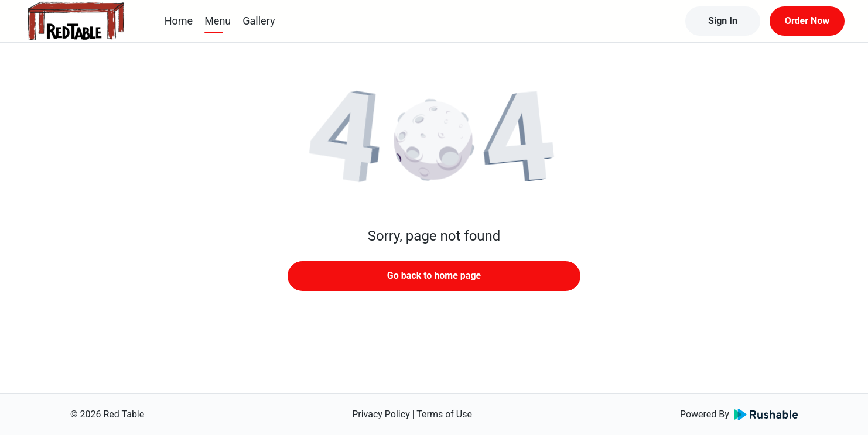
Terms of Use (444, 414)
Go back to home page (434, 275)
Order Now (807, 21)
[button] (434, 141)
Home (179, 21)
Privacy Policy (381, 414)
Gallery (259, 21)
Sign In (723, 21)
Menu (218, 21)
